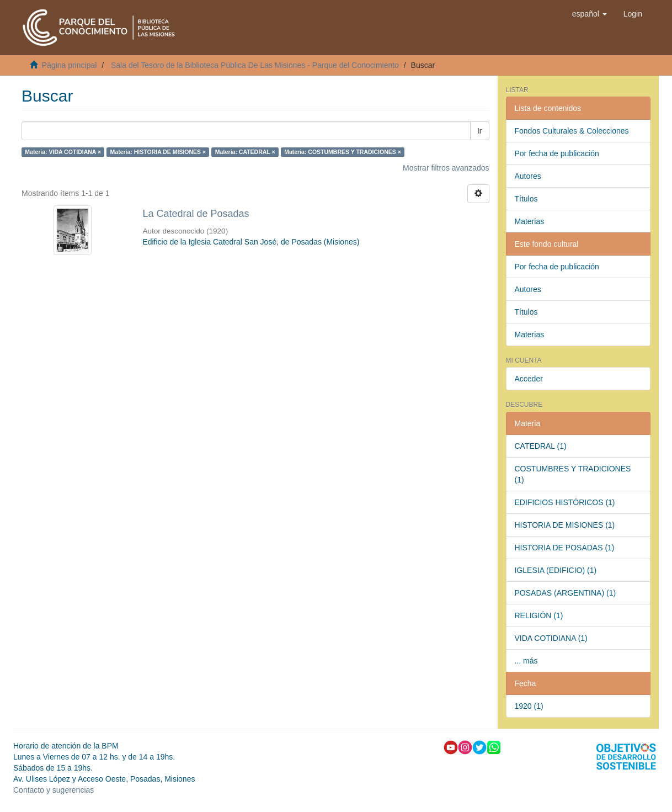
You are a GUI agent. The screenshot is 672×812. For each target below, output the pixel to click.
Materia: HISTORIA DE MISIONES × (158, 152)
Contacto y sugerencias (54, 790)
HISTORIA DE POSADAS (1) (565, 548)
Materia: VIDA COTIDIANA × (63, 152)
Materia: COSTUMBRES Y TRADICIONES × (343, 152)
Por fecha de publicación (557, 153)
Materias (530, 221)
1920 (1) (529, 706)
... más (526, 661)
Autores (528, 176)
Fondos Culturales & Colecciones (572, 131)
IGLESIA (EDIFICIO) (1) (556, 570)
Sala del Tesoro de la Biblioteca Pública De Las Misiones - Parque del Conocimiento (255, 65)
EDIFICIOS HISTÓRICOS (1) (565, 502)
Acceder (529, 379)
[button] (590, 14)
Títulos (526, 199)
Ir (480, 131)
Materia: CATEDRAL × (245, 152)
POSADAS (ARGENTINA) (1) (566, 593)
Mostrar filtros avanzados (446, 168)
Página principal (70, 65)
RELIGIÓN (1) (539, 615)
